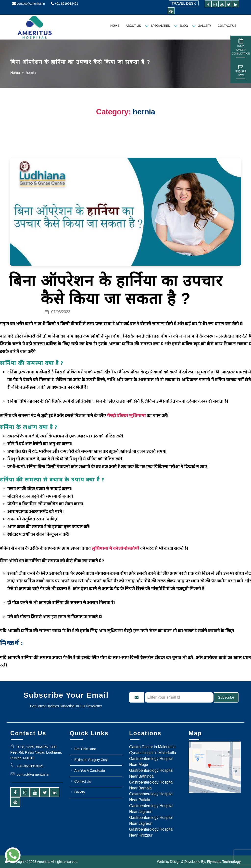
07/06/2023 (61, 312)
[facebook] (208, 5)
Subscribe (226, 697)
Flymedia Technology (223, 862)
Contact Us (227, 26)
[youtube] (222, 5)
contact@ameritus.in (28, 4)
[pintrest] (171, 12)
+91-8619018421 (64, 4)
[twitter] (229, 5)
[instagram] (215, 5)
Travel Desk (184, 3)
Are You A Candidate (89, 771)
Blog (184, 26)
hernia (31, 73)
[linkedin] (236, 5)
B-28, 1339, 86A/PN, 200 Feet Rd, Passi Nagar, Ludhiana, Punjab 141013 (36, 752)
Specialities (160, 26)
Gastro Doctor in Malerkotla (152, 747)
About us (133, 26)
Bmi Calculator (85, 749)
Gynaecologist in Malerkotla (153, 753)
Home (115, 26)
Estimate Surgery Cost (91, 760)
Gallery (204, 26)
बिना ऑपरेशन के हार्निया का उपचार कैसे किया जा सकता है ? (116, 290)
